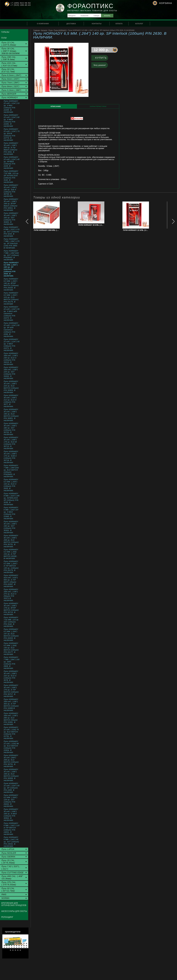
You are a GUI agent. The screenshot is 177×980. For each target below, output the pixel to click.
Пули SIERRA (8, 857)
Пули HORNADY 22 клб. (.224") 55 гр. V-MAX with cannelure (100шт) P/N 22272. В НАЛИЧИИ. (12, 314)
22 (7, 948)
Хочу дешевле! (100, 65)
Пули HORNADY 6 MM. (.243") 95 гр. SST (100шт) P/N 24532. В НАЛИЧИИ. (11, 842)
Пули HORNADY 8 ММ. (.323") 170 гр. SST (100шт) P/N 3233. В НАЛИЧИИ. (12, 232)
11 (4, 946)
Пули (50, 30)
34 (18, 950)
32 (13, 950)
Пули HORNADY (60, 30)
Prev (6, 941)
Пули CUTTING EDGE (13, 873)
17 (19, 946)
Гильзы (5, 32)
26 (17, 948)
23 (9, 948)
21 (4, 948)
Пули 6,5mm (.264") (11, 75)
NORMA (5, 898)
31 (10, 950)
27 (19, 948)
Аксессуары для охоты (14, 911)
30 (26, 948)
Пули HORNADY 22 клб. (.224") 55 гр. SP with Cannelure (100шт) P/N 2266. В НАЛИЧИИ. (12, 330)
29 (24, 948)
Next (24, 941)
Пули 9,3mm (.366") (11, 90)
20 (26, 946)
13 (9, 946)
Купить (101, 58)
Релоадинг (7, 917)
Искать (107, 16)
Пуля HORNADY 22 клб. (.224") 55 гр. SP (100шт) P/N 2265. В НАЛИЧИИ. (12, 788)
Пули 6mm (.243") (10, 79)
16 (17, 946)
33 (15, 950)
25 (14, 948)
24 (12, 948)
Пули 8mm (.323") (10, 86)
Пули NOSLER (9, 853)
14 (12, 946)
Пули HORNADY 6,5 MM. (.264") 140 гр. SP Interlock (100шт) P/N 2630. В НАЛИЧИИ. (11, 269)
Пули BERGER (9, 94)
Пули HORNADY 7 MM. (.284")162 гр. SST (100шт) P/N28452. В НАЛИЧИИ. (11, 255)
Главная (36, 30)
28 (22, 948)
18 (22, 946)
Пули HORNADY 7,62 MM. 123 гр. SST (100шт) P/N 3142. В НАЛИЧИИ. (11, 622)
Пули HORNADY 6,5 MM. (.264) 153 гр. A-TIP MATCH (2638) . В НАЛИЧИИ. (11, 554)
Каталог (44, 30)
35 (20, 950)
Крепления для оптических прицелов (14, 904)
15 (14, 946)
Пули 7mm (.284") (10, 83)
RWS (4, 894)
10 (26, 943)
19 (24, 946)
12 (7, 946)
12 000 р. (101, 50)
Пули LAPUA (8, 849)
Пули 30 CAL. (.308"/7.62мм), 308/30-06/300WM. (11, 51)
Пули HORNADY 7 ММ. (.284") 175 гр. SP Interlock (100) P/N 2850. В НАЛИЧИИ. (12, 243)
